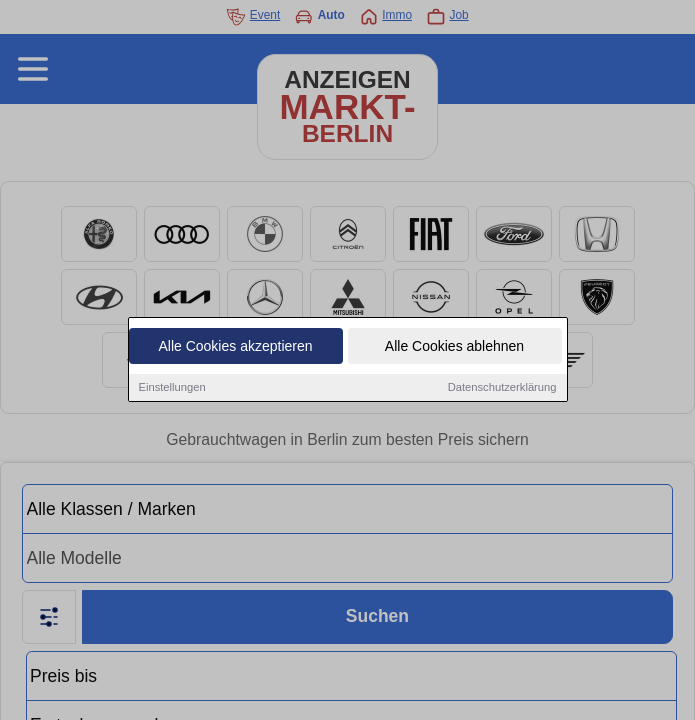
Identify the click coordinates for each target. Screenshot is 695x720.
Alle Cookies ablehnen (454, 346)
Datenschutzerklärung (502, 387)
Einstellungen (172, 387)
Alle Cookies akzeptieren (235, 346)
